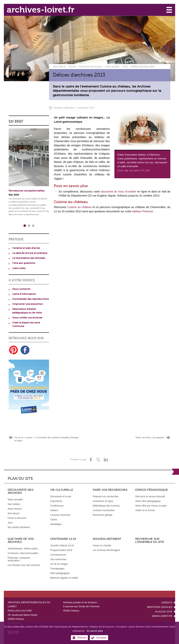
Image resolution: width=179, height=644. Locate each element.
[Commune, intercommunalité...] (24, 553)
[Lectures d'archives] (60, 515)
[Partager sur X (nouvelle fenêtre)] (98, 460)
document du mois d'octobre (119, 192)
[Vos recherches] (58, 559)
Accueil (72, 67)
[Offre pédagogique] (60, 573)
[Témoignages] (57, 569)
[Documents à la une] (61, 497)
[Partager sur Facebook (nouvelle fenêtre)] (91, 460)
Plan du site (164, 612)
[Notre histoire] (15, 509)
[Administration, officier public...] (24, 549)
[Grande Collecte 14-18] (62, 546)
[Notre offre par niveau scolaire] (151, 506)
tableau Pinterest (143, 211)
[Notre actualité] (15, 500)
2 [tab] (29, 226)
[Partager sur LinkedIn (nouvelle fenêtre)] (106, 460)
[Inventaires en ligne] (103, 501)
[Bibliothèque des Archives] (106, 506)
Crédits (167, 603)
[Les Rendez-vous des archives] (24, 565)
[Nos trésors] (14, 513)
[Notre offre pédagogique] (148, 501)
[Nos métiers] (14, 504)
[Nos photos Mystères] (19, 527)
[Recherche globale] (103, 515)
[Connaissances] (58, 555)
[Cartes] (54, 520)
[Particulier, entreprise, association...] (19, 559)
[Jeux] (10, 523)
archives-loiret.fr (41, 10)
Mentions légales (160, 607)
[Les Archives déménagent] (106, 550)
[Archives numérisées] (104, 510)
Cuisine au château (80, 207)
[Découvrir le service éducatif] (150, 497)
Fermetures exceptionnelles (27, 191)
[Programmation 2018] (61, 550)
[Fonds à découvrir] (17, 518)
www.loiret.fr (162, 616)
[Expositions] (56, 501)
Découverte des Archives (91, 67)
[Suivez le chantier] (102, 546)
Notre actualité (113, 67)
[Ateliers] (54, 510)
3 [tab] (33, 226)
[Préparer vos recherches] (106, 497)
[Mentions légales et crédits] (64, 578)
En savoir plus (95, 631)
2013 (125, 67)
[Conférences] (57, 506)
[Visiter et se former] (145, 510)
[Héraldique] (56, 524)
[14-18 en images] (59, 564)
